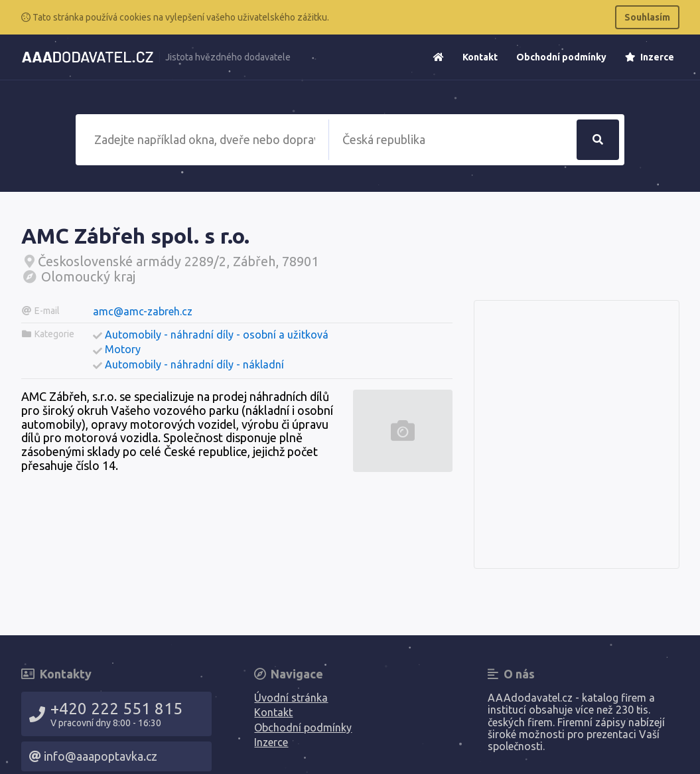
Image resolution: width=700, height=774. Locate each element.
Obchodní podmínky (561, 57)
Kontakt (480, 57)
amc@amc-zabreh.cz (143, 311)
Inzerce (650, 57)
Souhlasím (647, 17)
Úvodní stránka (291, 698)
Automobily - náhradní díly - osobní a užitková (217, 335)
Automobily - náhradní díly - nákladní (194, 364)
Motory (123, 349)
